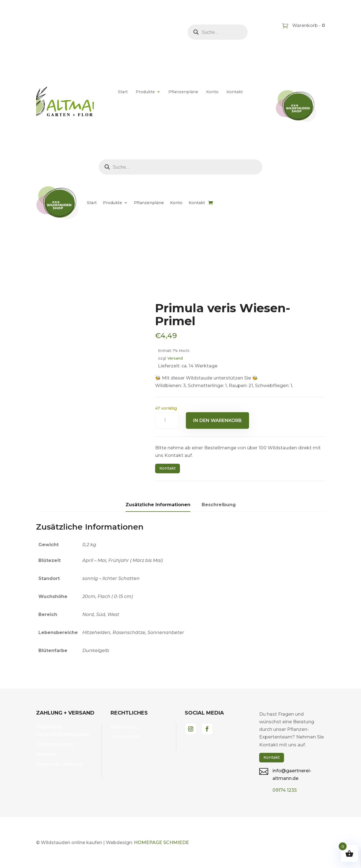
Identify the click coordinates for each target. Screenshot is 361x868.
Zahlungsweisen (55, 744)
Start (123, 92)
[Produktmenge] (167, 420)
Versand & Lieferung (59, 764)
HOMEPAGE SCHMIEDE (161, 843)
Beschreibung (219, 505)
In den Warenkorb (217, 420)
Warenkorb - (308, 25)
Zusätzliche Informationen (158, 505)
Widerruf (46, 754)
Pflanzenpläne (183, 92)
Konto (212, 92)
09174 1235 (285, 790)
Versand (175, 358)
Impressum (124, 727)
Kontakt (235, 92)
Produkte (145, 92)
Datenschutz (125, 737)
